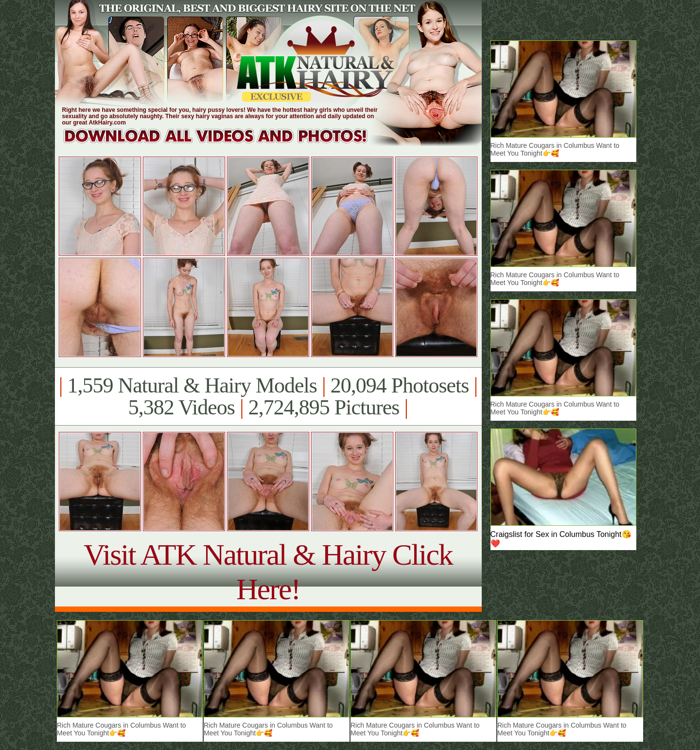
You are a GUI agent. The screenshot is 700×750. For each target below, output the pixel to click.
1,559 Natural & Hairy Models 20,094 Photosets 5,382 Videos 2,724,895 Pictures (268, 396)
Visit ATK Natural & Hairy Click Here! (268, 572)
